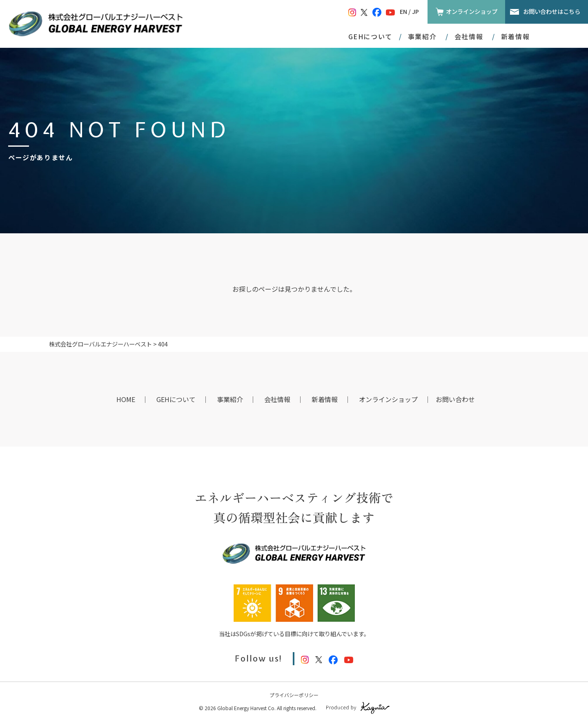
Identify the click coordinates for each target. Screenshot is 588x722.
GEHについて (370, 36)
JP (415, 11)
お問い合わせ (455, 399)
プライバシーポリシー (294, 695)
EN (403, 11)
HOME (126, 399)
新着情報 (515, 36)
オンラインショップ (472, 11)
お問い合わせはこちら (552, 11)
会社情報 (277, 399)
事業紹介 (230, 399)
